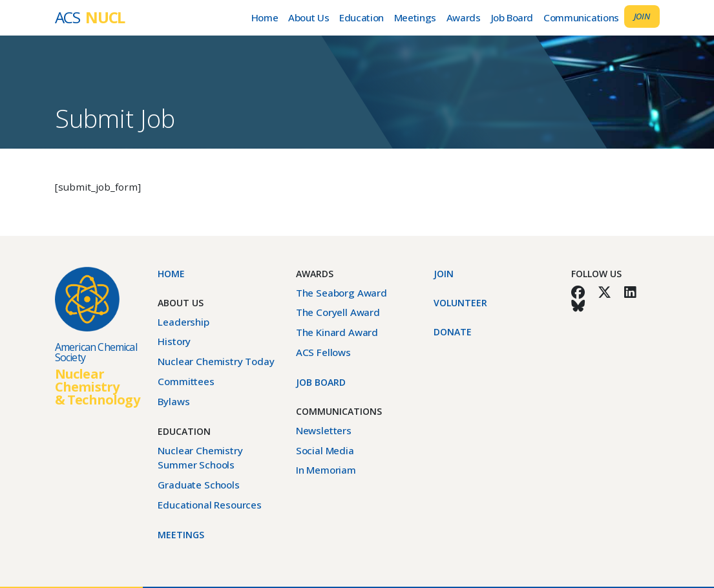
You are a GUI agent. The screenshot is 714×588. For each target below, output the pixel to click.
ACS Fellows (323, 352)
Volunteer (460, 303)
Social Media (325, 450)
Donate (453, 332)
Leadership (183, 322)
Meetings (415, 17)
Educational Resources (209, 505)
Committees (186, 381)
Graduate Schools (198, 485)
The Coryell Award (338, 312)
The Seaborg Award (341, 293)
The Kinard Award (337, 332)
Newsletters (324, 430)
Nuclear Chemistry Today (216, 361)
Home (265, 17)
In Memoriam (326, 470)
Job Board (512, 17)
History (174, 341)
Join (642, 16)
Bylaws (173, 401)
